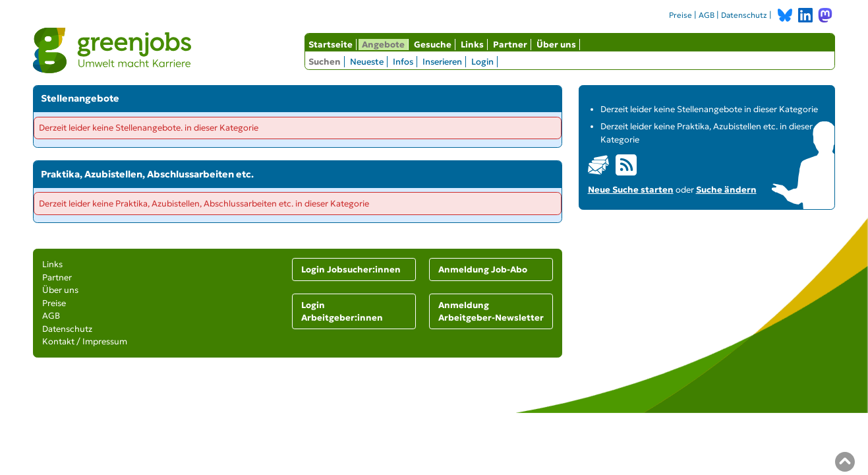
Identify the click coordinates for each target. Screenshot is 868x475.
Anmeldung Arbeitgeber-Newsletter (491, 312)
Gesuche (433, 45)
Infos (403, 62)
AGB (707, 15)
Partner (510, 45)
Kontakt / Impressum (85, 341)
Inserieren (442, 62)
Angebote (383, 45)
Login (482, 62)
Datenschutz (744, 15)
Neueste (367, 62)
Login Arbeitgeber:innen (342, 312)
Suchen (325, 62)
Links (472, 45)
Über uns (556, 45)
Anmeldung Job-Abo (483, 269)
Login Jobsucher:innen (351, 269)
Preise (680, 15)
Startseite (331, 45)
